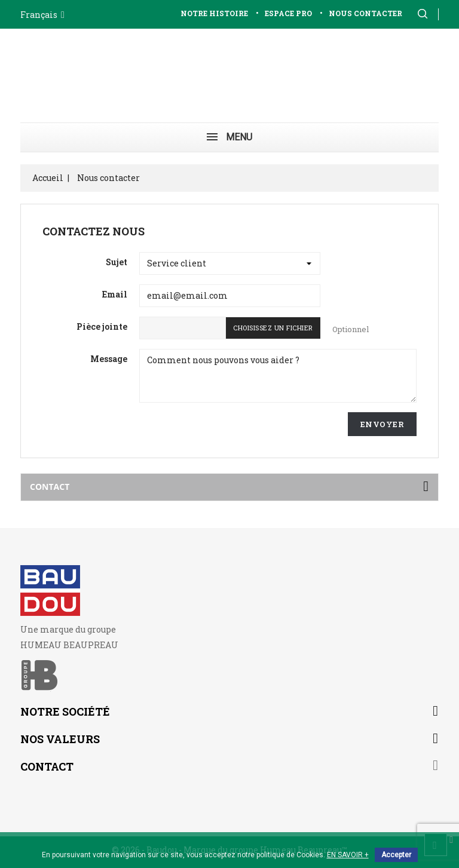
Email (115, 294)
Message (109, 359)
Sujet (117, 262)
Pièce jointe (102, 326)
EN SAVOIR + (348, 855)
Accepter (396, 855)
